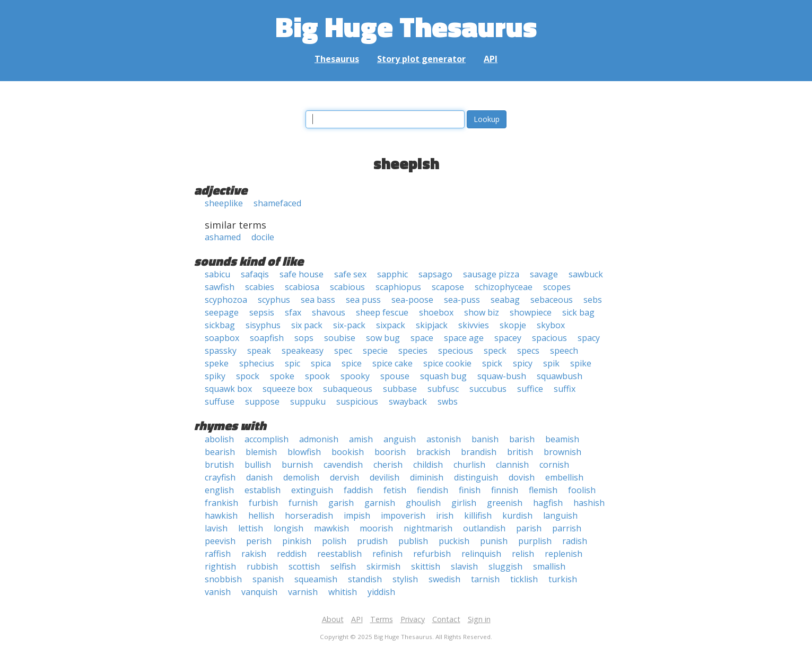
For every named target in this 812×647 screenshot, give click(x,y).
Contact (446, 619)
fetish (395, 490)
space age (464, 338)
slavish (464, 566)
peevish (220, 541)
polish (334, 541)
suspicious (357, 401)
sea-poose (412, 300)
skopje (513, 325)
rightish (220, 566)
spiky (215, 376)
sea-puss (462, 300)
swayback (408, 401)
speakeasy (303, 351)
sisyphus (263, 325)
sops (304, 338)
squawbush (560, 376)
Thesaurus (337, 59)
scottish (304, 566)
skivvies (474, 325)
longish (289, 528)
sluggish (505, 566)
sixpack (391, 325)
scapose (448, 287)
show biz (482, 312)
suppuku (308, 401)
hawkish (221, 515)
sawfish (220, 287)
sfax (293, 312)
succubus (488, 389)
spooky (355, 376)
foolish (582, 490)
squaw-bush (502, 376)
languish (560, 515)
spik (551, 363)
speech (564, 351)
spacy (589, 338)
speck (495, 351)
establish (263, 490)
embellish (564, 477)
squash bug (443, 376)
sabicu (217, 274)
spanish (268, 579)
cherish (388, 465)
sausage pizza (491, 274)
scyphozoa (226, 300)
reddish (292, 554)
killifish (478, 515)
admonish (319, 439)
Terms (382, 619)
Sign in (479, 619)
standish (365, 579)
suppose (262, 401)
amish (361, 439)
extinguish (312, 490)
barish (522, 439)
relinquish (481, 554)
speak (259, 351)
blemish (261, 452)
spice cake (392, 363)
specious (456, 351)
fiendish (433, 490)
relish (523, 554)
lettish (251, 528)
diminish (427, 477)
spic (293, 363)
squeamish (316, 579)
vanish (218, 592)
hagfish (548, 503)
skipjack (432, 325)
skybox (551, 325)
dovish (522, 477)
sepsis (262, 312)
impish (357, 515)
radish (575, 541)
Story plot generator (421, 59)
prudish (372, 541)
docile (263, 237)
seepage (222, 312)
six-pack (349, 325)
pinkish (297, 541)
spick (492, 363)
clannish (512, 465)
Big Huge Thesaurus (406, 26)
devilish (385, 477)
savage (544, 274)
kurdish (517, 515)
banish (485, 439)
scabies (260, 287)
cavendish (343, 465)
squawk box (228, 389)
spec (343, 351)
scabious (347, 287)
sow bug (383, 338)
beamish (562, 439)
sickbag (220, 325)
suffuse (220, 401)
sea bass (318, 300)
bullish (258, 465)
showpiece (531, 312)
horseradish (309, 515)
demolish (301, 477)
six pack (307, 325)
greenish (505, 503)
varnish (303, 592)
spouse (395, 376)
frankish (221, 503)
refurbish (432, 554)
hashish (589, 503)
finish (470, 490)
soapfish (267, 338)
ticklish (524, 579)
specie (375, 351)
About (333, 619)
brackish (433, 452)
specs (528, 351)
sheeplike (224, 203)
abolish (219, 439)
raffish (218, 554)
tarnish (485, 579)
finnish (505, 490)
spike (581, 363)
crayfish (220, 477)
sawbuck (586, 274)
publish (413, 541)
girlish (464, 503)
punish (494, 541)
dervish (344, 477)
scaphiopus (398, 287)
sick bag (578, 312)
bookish (348, 452)
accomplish (267, 439)
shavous (329, 312)
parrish (567, 528)
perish (259, 541)
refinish (387, 554)
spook (317, 376)
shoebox (436, 312)
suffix (565, 389)
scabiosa (302, 287)
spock (248, 376)
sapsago (435, 274)
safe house (302, 274)
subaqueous (348, 389)
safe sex (350, 274)
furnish (303, 503)
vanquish (259, 592)
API (491, 59)
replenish (564, 554)
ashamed (223, 237)
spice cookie (447, 363)
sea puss (363, 300)
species (413, 351)
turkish (563, 579)
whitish (343, 592)
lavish (216, 528)
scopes (557, 287)
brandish (479, 452)
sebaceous (552, 300)
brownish (562, 452)
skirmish (383, 566)
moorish (376, 528)
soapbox (222, 338)
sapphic (392, 274)
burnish (297, 465)
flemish (543, 490)
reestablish (339, 554)
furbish (263, 503)
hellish (261, 515)
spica (321, 363)
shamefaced (277, 203)
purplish (535, 541)
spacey (508, 338)
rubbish (262, 566)
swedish (444, 579)
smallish (549, 566)
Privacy (413, 619)
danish (259, 477)
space (422, 338)
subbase (400, 389)
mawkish (331, 528)
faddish (358, 490)
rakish (254, 554)
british (520, 452)
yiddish (381, 592)
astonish (444, 439)
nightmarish (428, 528)
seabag (505, 300)
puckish (454, 541)
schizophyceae (504, 287)
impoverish (403, 515)
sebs (593, 300)
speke (217, 363)
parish (529, 528)
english (219, 490)
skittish (426, 566)
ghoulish (423, 503)
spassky (221, 351)
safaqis (255, 274)
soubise (340, 338)
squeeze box (287, 389)
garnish (380, 503)
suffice (530, 389)
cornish (554, 465)
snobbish (223, 579)
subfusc (443, 389)
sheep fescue (382, 312)
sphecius (257, 363)
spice (352, 363)
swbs (448, 401)
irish (445, 515)
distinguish (476, 477)
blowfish (304, 452)
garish (341, 503)
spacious (549, 338)
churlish (469, 465)
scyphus (274, 300)
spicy (523, 363)
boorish (390, 452)
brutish (219, 465)
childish (428, 465)
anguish (400, 439)
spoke (282, 376)
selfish (343, 566)
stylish (405, 579)
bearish (220, 452)
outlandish (484, 528)
